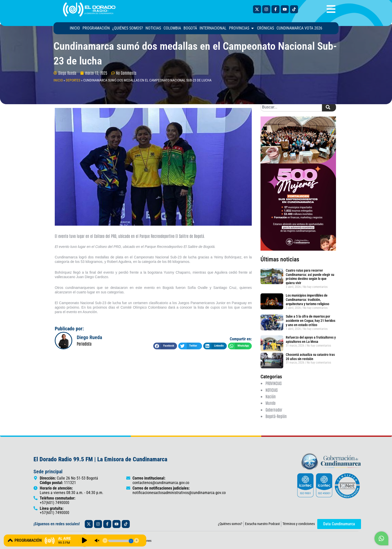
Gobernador (274, 410)
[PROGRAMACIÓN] (10, 540)
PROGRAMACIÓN (28, 540)
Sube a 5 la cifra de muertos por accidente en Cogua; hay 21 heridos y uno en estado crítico (310, 321)
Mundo (270, 403)
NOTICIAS (271, 390)
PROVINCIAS (273, 383)
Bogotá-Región (276, 416)
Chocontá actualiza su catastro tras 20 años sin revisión (310, 357)
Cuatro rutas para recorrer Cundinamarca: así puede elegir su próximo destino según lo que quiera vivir (310, 277)
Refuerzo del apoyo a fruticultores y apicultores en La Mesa (311, 339)
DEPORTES (73, 80)
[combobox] (291, 107)
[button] (165, 346)
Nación (271, 396)
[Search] (329, 107)
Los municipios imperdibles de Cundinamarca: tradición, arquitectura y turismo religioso (307, 300)
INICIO (58, 80)
